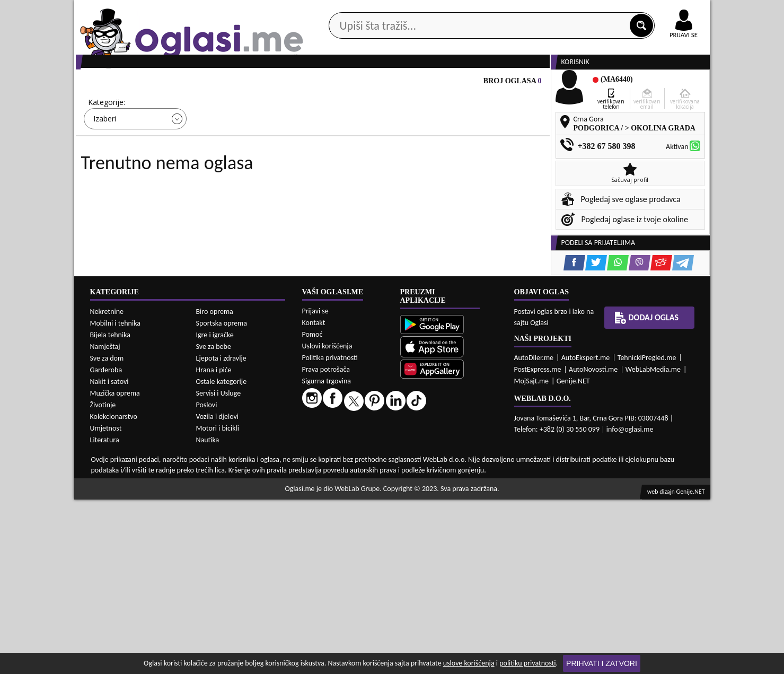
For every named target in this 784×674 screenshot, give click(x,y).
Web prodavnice (232, 84)
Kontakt (588, 10)
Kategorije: (107, 143)
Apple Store (401, 10)
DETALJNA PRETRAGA (196, 190)
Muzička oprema (115, 568)
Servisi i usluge (514, 84)
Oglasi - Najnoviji (479, 159)
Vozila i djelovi (218, 591)
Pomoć (312, 509)
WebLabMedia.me (653, 544)
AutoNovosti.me (593, 544)
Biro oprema (215, 486)
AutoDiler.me (534, 532)
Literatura (105, 614)
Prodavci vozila (318, 84)
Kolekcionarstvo (114, 591)
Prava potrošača (326, 544)
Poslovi (207, 579)
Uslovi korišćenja (327, 520)
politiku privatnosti (527, 663)
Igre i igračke (215, 509)
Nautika (208, 614)
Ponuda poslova (598, 84)
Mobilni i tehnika (116, 498)
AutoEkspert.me (586, 532)
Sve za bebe (214, 521)
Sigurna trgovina (327, 555)
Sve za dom (107, 533)
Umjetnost (106, 603)
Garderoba (106, 544)
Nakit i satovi (109, 556)
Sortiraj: (455, 143)
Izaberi (105, 159)
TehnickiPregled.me (647, 532)
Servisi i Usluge (219, 568)
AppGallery (468, 11)
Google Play (333, 10)
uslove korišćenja (469, 663)
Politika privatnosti (330, 532)
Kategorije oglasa (142, 84)
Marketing (530, 11)
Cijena (216, 143)
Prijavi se (315, 485)
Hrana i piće (214, 544)
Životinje (103, 579)
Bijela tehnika (111, 509)
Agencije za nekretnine (416, 84)
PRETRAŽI (429, 190)
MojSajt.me (532, 555)
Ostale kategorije (222, 556)
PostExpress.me (538, 544)
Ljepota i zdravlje (221, 533)
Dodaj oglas (677, 84)
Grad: (333, 143)
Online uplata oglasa (662, 11)
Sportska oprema (222, 498)
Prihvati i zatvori (602, 663)
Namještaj (105, 521)
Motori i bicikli (218, 603)
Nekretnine (107, 486)
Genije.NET (573, 555)
